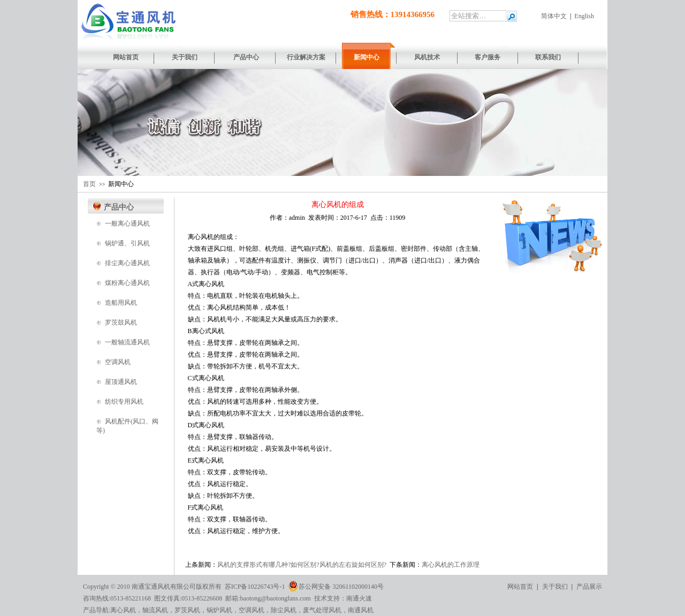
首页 (89, 184)
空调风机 (118, 362)
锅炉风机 (219, 610)
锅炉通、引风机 (127, 243)
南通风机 (361, 610)
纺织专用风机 (124, 402)
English (584, 16)
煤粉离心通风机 (127, 283)
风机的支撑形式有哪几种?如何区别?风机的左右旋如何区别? (302, 565)
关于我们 (555, 587)
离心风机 (123, 610)
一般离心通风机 (127, 224)
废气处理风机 (322, 610)
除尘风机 (284, 610)
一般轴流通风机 (127, 342)
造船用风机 (121, 303)
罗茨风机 (187, 610)
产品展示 (589, 587)
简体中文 (554, 16)
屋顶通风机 (121, 382)
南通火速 (359, 598)
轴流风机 (155, 610)
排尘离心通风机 (127, 263)
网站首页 (520, 587)
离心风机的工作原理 (451, 565)
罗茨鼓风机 (121, 322)
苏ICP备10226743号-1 (255, 587)
